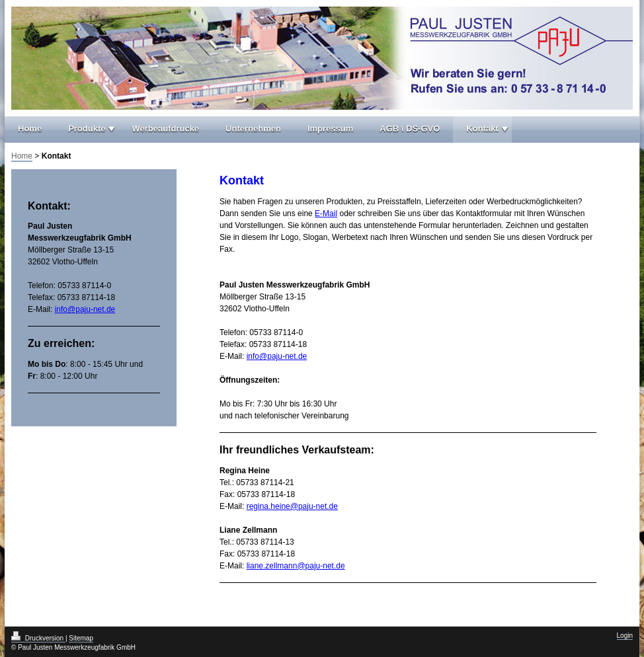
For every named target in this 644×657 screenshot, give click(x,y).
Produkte (87, 129)
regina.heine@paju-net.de (292, 506)
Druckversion (38, 638)
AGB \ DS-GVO (410, 129)
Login (625, 636)
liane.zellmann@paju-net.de (296, 566)
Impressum (330, 129)
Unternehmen (253, 129)
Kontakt (482, 129)
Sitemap (81, 638)
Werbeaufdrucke (165, 129)
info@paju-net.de (277, 356)
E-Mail (326, 213)
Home (30, 129)
